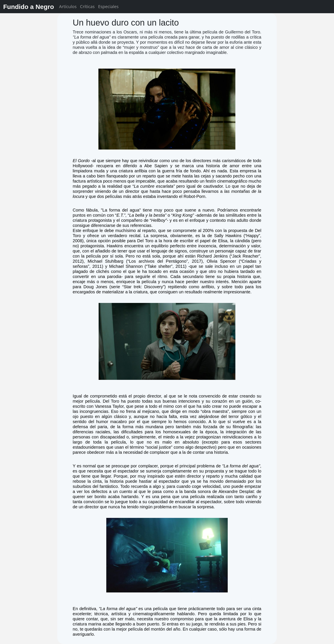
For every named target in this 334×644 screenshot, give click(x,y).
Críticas (87, 6)
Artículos (68, 6)
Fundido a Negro (29, 7)
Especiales (108, 6)
